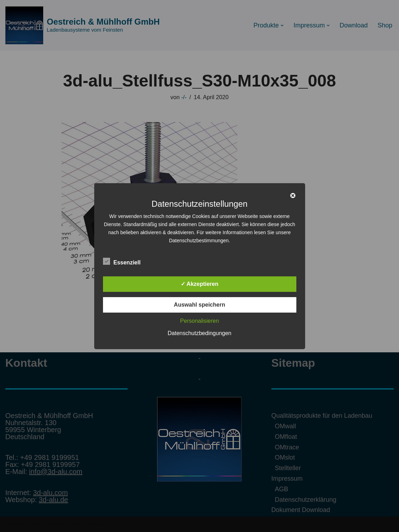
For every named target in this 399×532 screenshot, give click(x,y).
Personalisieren (199, 321)
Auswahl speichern (200, 305)
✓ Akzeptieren (200, 284)
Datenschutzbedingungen (199, 333)
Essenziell (122, 261)
